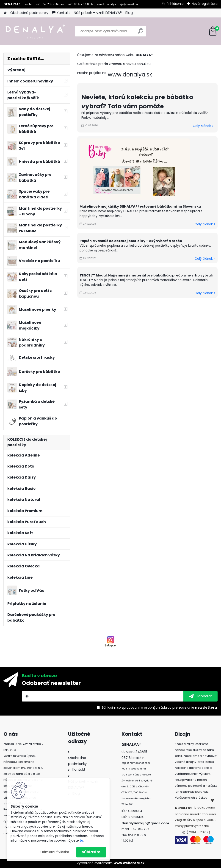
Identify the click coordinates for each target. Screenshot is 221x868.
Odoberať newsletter (51, 683)
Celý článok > (203, 126)
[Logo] (35, 31)
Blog (129, 13)
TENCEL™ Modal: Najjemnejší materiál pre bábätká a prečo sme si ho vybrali (146, 275)
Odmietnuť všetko (55, 852)
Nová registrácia (205, 4)
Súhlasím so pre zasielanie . (160, 707)
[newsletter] (200, 696)
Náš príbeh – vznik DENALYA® (98, 13)
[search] (141, 33)
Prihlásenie (175, 4)
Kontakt (61, 13)
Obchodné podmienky (29, 13)
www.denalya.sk (130, 75)
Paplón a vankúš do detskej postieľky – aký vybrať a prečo (131, 241)
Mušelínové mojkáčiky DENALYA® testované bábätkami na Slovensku (140, 206)
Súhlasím (91, 852)
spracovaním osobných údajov (147, 707)
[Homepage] (5, 13)
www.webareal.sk (129, 863)
